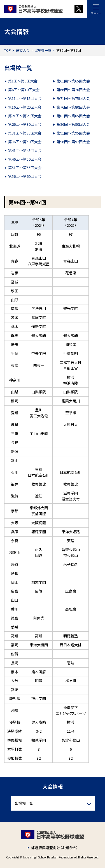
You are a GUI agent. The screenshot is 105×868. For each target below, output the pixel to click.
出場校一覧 (43, 50)
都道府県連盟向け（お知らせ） (54, 848)
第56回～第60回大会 (25, 176)
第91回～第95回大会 (73, 133)
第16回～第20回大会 (25, 107)
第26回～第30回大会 (25, 124)
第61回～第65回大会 (73, 81)
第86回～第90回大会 (73, 124)
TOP (8, 50)
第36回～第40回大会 (25, 142)
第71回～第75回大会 (73, 98)
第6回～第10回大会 (24, 90)
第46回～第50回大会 (25, 159)
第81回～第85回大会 (73, 116)
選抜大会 (23, 50)
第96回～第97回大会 (73, 142)
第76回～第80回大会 (73, 107)
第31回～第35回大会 (25, 133)
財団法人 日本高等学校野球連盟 (36, 9)
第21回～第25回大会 (25, 116)
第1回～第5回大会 (23, 81)
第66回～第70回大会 (73, 90)
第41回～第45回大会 (25, 150)
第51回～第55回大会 (25, 168)
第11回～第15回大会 (25, 98)
